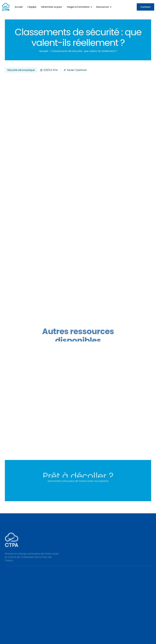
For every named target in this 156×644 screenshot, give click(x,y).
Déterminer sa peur (52, 7)
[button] (79, 7)
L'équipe (32, 7)
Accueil (19, 7)
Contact (145, 7)
